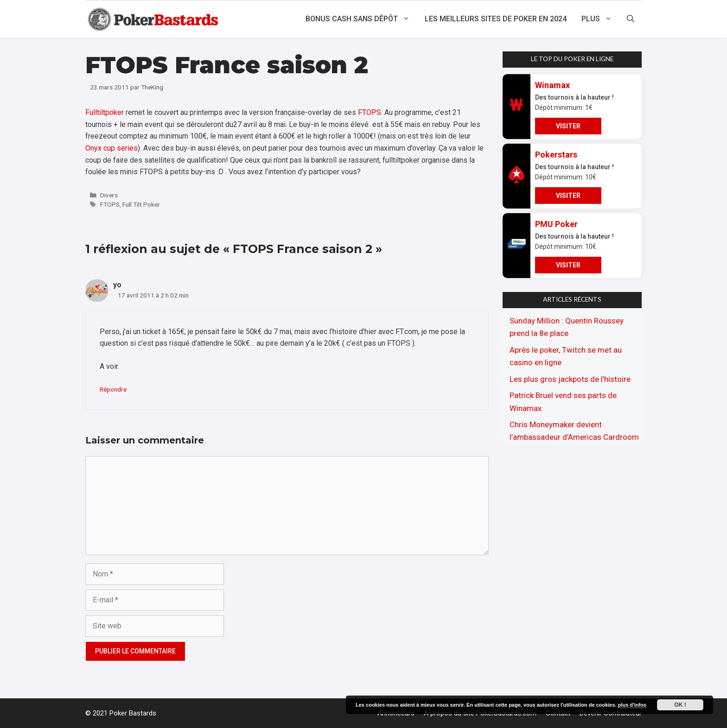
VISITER (568, 126)
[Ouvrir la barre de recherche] (631, 19)
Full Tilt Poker (141, 204)
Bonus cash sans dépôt (361, 19)
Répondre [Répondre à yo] (113, 389)
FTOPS (370, 112)
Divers (109, 195)
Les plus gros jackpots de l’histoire (570, 379)
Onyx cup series (112, 148)
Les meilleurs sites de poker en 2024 (496, 19)
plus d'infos (632, 705)
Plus (600, 19)
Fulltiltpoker (105, 112)
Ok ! (680, 705)
